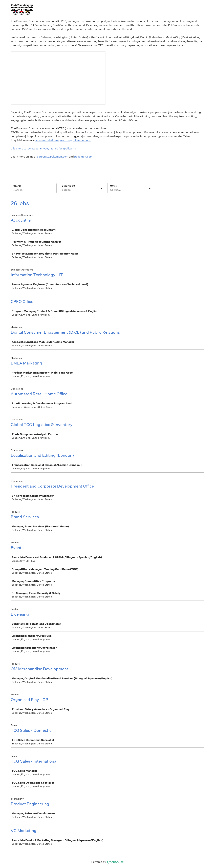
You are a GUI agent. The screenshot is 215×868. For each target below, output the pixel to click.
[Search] (34, 190)
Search (17, 186)
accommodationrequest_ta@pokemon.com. (63, 140)
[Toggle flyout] (101, 188)
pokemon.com (83, 157)
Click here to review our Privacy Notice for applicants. (44, 149)
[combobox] (62, 190)
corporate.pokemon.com (53, 157)
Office (113, 186)
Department (68, 186)
